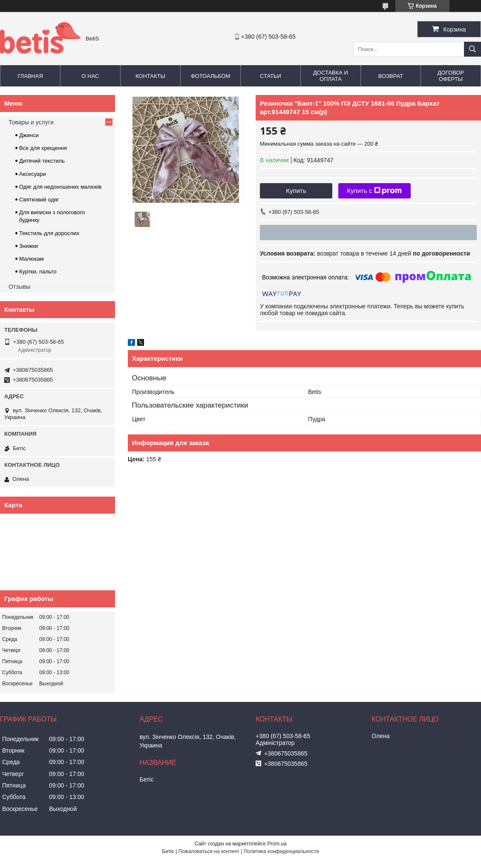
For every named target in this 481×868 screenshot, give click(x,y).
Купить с (374, 191)
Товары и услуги (31, 122)
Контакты (150, 76)
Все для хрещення (43, 148)
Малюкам (32, 259)
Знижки (29, 246)
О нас (91, 76)
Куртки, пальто (38, 272)
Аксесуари (33, 174)
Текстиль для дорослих (49, 233)
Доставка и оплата (331, 76)
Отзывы (19, 287)
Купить (296, 191)
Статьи (271, 76)
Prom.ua (277, 844)
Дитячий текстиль (42, 161)
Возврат (391, 76)
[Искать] (472, 49)
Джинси (29, 135)
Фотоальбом (211, 76)
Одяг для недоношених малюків (60, 187)
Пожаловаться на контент (209, 851)
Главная (30, 76)
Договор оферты (451, 76)
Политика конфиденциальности (281, 851)
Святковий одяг (39, 200)
